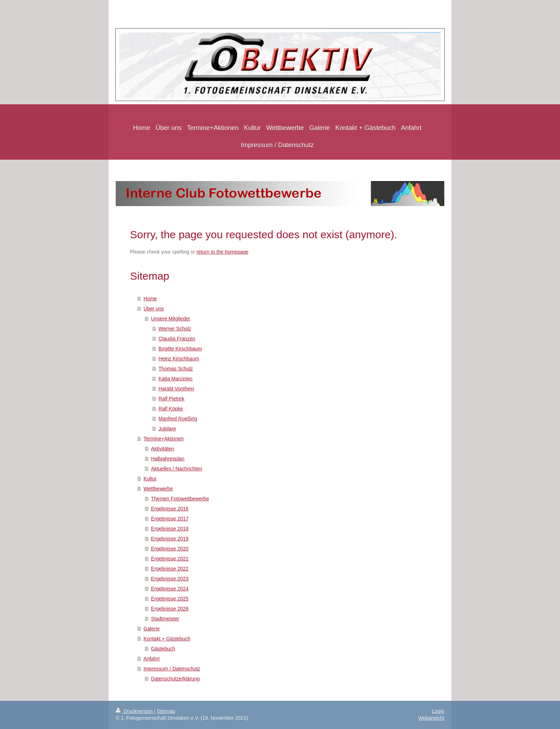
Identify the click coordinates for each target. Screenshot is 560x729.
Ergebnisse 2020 (170, 549)
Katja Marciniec (176, 379)
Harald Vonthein (176, 389)
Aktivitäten (163, 449)
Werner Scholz (175, 329)
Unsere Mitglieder (171, 319)
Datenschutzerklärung (175, 679)
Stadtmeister (165, 619)
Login (438, 711)
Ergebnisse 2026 (170, 609)
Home (150, 299)
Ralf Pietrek (171, 399)
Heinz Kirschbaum (179, 359)
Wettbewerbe (158, 489)
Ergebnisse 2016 (170, 509)
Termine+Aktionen (164, 439)
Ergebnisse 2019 (170, 539)
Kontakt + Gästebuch (167, 639)
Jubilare (167, 429)
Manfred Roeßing (178, 419)
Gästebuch (163, 649)
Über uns (154, 309)
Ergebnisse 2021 (170, 559)
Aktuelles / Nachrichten (177, 469)
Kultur (150, 479)
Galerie (152, 629)
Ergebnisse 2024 (170, 589)
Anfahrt (152, 659)
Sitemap (166, 711)
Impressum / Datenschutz (172, 669)
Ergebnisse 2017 (170, 519)
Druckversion (135, 711)
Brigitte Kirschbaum (180, 349)
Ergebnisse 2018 (170, 529)
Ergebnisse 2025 (170, 599)
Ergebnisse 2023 (170, 579)
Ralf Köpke (171, 409)
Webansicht (431, 718)
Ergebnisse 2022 (170, 569)
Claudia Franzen (177, 339)
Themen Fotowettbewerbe (180, 499)
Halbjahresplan (168, 459)
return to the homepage (222, 252)
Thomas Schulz (176, 369)
